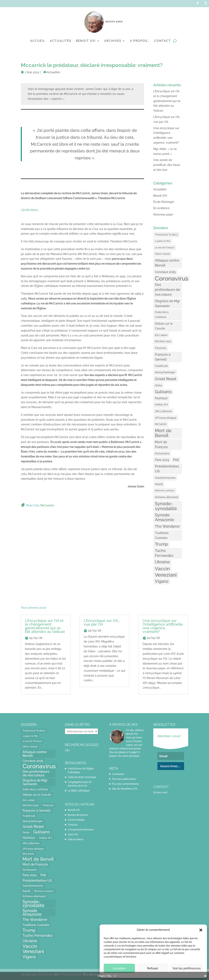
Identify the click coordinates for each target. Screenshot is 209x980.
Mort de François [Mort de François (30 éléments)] (161, 444)
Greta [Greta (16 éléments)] (158, 385)
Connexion (118, 774)
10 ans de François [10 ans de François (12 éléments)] (165, 248)
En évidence (161, 208)
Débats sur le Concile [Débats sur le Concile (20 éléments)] (164, 326)
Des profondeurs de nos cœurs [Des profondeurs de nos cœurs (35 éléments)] (167, 290)
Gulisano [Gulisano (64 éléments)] (163, 392)
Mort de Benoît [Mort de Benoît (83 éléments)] (163, 433)
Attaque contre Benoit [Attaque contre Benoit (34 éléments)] (167, 263)
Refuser (153, 968)
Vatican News (76, 839)
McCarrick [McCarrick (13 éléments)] (161, 424)
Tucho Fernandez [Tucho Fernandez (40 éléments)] (164, 553)
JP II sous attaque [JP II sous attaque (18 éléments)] (166, 418)
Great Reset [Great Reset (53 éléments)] (166, 379)
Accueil (38, 41)
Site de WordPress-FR (125, 789)
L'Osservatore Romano (81, 830)
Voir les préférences (187, 968)
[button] (201, 930)
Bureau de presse (78, 815)
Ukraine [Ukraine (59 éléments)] (162, 562)
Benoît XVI (160, 196)
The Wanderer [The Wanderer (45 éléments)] (167, 526)
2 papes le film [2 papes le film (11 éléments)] (163, 241)
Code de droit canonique (82, 777)
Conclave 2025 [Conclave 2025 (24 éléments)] (165, 272)
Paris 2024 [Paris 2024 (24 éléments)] (162, 460)
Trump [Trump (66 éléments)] (161, 544)
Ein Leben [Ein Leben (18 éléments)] (161, 335)
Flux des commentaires (125, 784)
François (73, 825)
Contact (162, 41)
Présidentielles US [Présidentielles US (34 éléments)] (167, 469)
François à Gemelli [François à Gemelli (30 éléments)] (163, 357)
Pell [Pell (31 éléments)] (176, 460)
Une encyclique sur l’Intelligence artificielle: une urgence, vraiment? (163, 626)
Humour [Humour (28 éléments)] (161, 398)
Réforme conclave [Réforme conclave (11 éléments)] (165, 491)
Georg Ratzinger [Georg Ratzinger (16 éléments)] (165, 372)
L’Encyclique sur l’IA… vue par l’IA (102, 622)
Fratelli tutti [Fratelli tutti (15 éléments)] (161, 366)
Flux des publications (124, 779)
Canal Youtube (76, 820)
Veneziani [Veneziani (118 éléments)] (166, 575)
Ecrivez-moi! (160, 792)
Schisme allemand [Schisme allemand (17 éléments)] (166, 497)
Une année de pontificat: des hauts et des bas (167, 165)
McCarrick (47, 506)
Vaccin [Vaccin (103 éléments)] (162, 569)
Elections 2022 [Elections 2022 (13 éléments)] (163, 341)
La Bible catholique (79, 791)
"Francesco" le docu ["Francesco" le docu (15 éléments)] (166, 235)
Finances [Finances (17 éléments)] (161, 348)
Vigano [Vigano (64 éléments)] (162, 581)
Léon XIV (73, 835)
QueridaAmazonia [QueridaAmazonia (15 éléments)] (165, 478)
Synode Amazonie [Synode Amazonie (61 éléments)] (165, 517)
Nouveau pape (163, 214)
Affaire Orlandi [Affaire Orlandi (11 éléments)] (162, 254)
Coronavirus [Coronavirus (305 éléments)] (172, 279)
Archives (113, 41)
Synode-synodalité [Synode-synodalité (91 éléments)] (166, 506)
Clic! (67, 750)
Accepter (119, 968)
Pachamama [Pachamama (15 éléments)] (162, 453)
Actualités (61, 41)
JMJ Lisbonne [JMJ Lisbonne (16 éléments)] (163, 411)
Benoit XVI (86, 41)
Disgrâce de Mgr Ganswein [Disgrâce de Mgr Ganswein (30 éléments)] (167, 304)
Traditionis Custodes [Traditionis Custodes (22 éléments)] (162, 535)
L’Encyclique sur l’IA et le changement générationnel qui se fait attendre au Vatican (167, 101)
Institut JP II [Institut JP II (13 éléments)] (161, 405)
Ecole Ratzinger (164, 202)
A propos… (140, 41)
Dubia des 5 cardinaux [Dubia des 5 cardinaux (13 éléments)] (162, 315)
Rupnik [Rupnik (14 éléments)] (159, 484)
